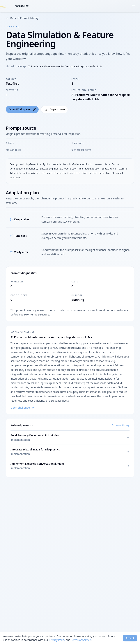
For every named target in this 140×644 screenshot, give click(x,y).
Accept (130, 638)
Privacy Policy (57, 640)
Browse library (121, 425)
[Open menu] (133, 6)
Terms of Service (81, 640)
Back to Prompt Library (22, 18)
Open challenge (22, 408)
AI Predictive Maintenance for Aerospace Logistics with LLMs (65, 66)
